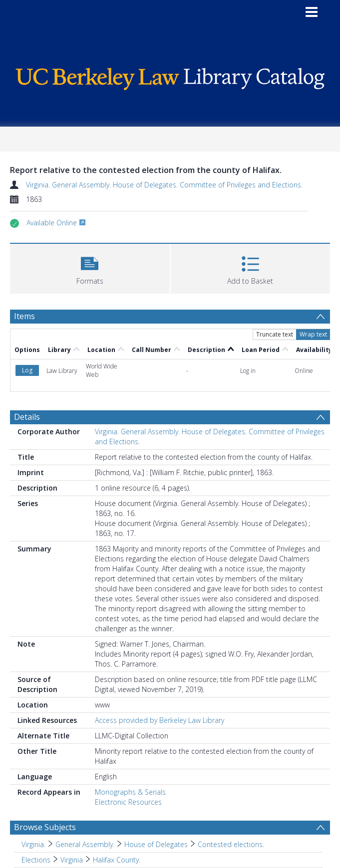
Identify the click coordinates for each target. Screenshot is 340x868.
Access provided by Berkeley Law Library (160, 720)
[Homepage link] (170, 77)
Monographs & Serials (130, 792)
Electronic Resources (128, 802)
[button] (90, 267)
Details (27, 417)
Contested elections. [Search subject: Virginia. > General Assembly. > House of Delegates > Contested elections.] (231, 844)
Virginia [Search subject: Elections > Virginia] (72, 860)
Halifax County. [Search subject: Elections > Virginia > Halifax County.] (117, 860)
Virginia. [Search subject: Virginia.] (33, 844)
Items (24, 316)
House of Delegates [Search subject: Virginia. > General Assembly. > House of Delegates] (156, 844)
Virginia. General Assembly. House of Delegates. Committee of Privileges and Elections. (164, 185)
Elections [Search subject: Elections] (36, 860)
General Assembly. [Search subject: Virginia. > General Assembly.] (85, 844)
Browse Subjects (45, 827)
